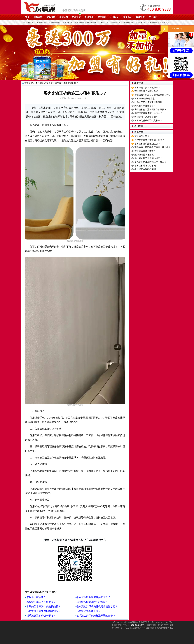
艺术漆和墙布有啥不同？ (146, 166)
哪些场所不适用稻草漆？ (146, 117)
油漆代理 (55, 7)
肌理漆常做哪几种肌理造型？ (92, 602)
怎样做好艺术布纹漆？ (145, 155)
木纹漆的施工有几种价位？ (41, 602)
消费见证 (128, 17)
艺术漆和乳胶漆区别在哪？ (147, 144)
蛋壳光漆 (108, 140)
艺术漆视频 (165, 23)
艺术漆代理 (41, 23)
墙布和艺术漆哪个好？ (145, 106)
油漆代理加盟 (54, 23)
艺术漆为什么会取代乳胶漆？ (148, 120)
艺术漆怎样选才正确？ (89, 611)
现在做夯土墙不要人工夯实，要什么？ (153, 147)
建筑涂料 (64, 17)
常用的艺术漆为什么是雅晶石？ (44, 606)
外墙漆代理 (92, 23)
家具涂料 (51, 17)
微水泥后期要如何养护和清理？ (93, 597)
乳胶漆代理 (67, 23)
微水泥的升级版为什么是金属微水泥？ (97, 606)
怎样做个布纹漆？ (36, 597)
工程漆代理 (104, 23)
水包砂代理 (140, 23)
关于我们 (153, 17)
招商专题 (89, 17)
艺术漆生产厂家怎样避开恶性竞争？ (96, 616)
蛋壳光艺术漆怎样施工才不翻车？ (150, 162)
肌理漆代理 (116, 23)
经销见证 (115, 17)
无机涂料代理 (28, 23)
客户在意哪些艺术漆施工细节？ (149, 140)
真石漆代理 (79, 23)
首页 (27, 17)
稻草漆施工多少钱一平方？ (41, 616)
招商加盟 (76, 17)
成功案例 (102, 17)
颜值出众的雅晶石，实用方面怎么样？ (153, 95)
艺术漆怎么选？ (142, 136)
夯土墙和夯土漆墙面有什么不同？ (150, 109)
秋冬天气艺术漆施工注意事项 (148, 102)
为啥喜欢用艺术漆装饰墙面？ (148, 158)
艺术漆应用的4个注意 (145, 98)
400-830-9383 (137, 625)
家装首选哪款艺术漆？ (145, 151)
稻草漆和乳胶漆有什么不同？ (148, 113)
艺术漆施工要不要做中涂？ (147, 88)
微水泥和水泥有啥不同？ (146, 169)
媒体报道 (140, 17)
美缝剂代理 (128, 23)
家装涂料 (38, 17)
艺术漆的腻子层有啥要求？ (147, 91)
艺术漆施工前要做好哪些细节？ (44, 611)
